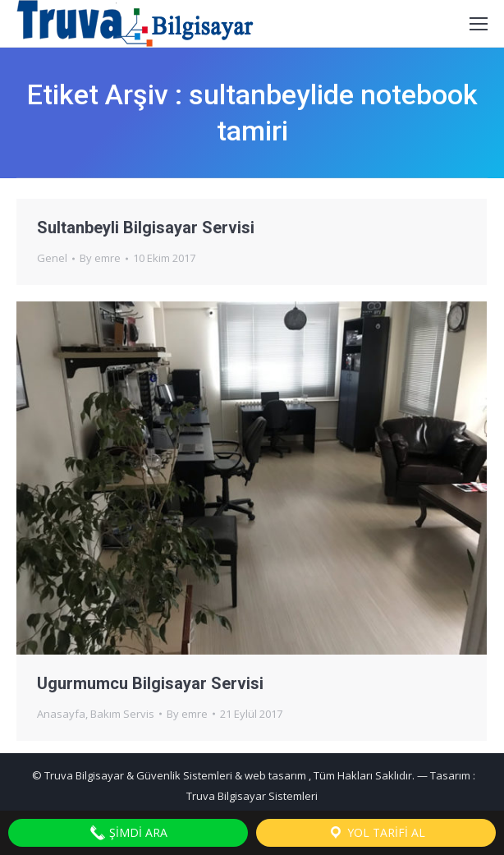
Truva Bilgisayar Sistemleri (252, 796)
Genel (52, 258)
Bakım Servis (122, 714)
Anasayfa (61, 714)
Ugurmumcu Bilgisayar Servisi (150, 683)
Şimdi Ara (128, 833)
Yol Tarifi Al (376, 833)
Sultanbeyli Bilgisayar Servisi (146, 228)
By (100, 258)
